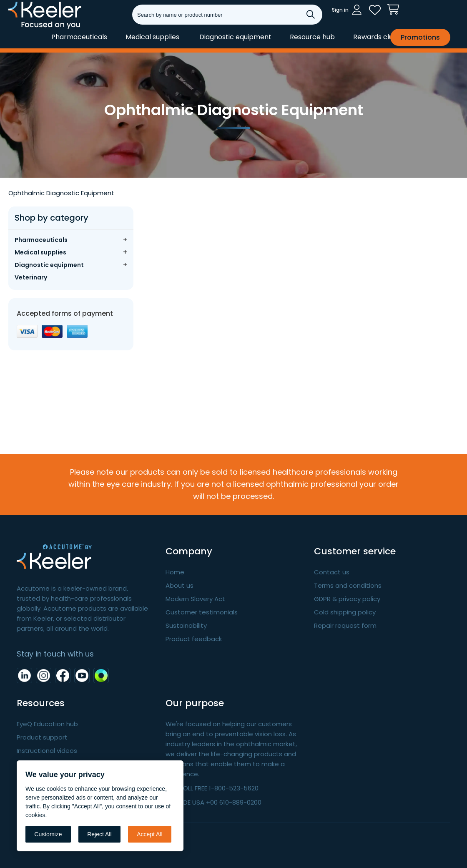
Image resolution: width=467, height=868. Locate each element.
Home (175, 572)
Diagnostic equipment (235, 37)
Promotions (420, 37)
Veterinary (31, 277)
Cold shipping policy (345, 612)
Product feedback (194, 639)
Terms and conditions (348, 585)
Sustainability (186, 625)
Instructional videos (47, 751)
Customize (48, 834)
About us (180, 585)
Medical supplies (152, 37)
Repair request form (345, 625)
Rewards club (375, 37)
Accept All (149, 834)
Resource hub (312, 37)
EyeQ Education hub (47, 724)
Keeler (19, 28)
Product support (42, 737)
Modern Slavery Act (195, 599)
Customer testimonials (202, 612)
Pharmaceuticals (79, 37)
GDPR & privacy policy (347, 599)
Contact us (332, 572)
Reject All (99, 834)
